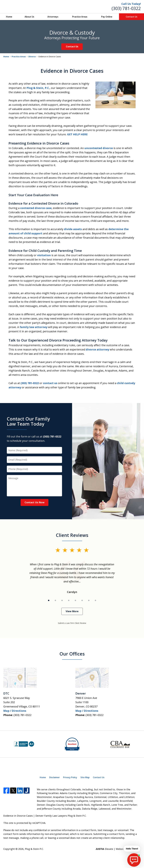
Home (9, 17)
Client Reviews (72, 535)
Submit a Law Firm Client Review (72, 623)
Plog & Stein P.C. (34, 849)
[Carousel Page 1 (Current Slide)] (49, 600)
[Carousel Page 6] (82, 600)
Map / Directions (15, 711)
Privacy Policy (70, 777)
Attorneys (53, 17)
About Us (29, 17)
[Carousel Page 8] (95, 600)
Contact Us (132, 17)
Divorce (32, 57)
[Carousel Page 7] (89, 600)
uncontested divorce (99, 148)
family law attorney (33, 327)
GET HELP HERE (77, 134)
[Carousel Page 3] (62, 600)
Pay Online (107, 17)
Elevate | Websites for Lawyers (118, 849)
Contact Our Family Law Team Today (28, 421)
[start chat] (134, 860)
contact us (50, 383)
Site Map (85, 777)
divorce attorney (97, 349)
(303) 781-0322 (126, 8)
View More (72, 611)
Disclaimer (54, 777)
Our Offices (72, 654)
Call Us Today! (131, 4)
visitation (44, 255)
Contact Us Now (34, 502)
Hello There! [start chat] (131, 849)
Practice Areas (80, 17)
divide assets (73, 229)
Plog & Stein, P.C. (38, 88)
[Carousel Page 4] (69, 600)
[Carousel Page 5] (75, 600)
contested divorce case (36, 208)
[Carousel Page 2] (55, 600)
